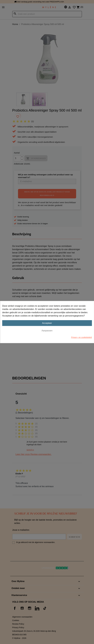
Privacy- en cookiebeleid (81, 337)
